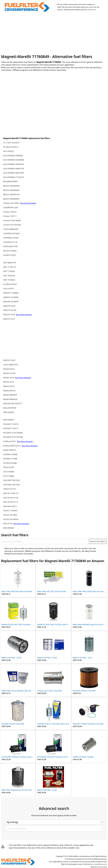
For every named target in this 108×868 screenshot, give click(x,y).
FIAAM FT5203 (9, 255)
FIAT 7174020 (9, 271)
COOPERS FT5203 (11, 238)
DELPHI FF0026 (10, 251)
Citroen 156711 (10, 216)
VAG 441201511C (11, 502)
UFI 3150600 (9, 472)
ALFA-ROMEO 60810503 (14, 173)
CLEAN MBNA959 (11, 229)
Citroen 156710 (10, 212)
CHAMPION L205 (11, 207)
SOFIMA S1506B (10, 454)
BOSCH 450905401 (11, 199)
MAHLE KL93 (9, 386)
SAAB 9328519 (10, 450)
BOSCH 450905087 (11, 190)
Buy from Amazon (28, 203)
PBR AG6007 (9, 420)
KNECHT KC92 (9, 306)
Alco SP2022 (9, 151)
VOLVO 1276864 (10, 511)
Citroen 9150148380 (12, 220)
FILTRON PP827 (10, 284)
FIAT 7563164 (9, 276)
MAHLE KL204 (9, 373)
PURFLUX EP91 (10, 441)
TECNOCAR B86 (10, 463)
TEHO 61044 (9, 467)
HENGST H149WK (11, 297)
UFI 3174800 (9, 476)
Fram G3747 (9, 288)
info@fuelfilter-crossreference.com (95, 864)
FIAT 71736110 (10, 267)
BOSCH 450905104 (11, 194)
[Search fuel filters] (45, 541)
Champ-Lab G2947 (12, 203)
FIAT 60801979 (10, 263)
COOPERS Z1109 (10, 242)
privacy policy (102, 867)
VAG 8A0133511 (10, 506)
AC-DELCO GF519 (11, 147)
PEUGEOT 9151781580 (13, 437)
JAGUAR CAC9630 (11, 301)
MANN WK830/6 (10, 399)
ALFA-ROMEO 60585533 (14, 164)
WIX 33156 (8, 524)
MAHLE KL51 (9, 382)
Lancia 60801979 (11, 365)
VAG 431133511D (11, 493)
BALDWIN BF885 (10, 181)
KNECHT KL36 (9, 315)
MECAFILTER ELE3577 (13, 403)
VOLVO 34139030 (11, 519)
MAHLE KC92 (9, 369)
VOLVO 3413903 (10, 515)
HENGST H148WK (11, 293)
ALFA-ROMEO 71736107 (14, 177)
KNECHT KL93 (9, 360)
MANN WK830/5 (10, 395)
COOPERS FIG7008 (11, 233)
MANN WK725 (9, 391)
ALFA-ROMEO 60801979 (14, 169)
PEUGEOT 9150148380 (13, 433)
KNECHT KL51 (9, 319)
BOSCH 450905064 (11, 186)
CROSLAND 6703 (11, 246)
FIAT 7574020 (9, 280)
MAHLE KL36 (9, 378)
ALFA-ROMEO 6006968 (13, 156)
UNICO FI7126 (9, 489)
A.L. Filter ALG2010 (11, 143)
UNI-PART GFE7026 (12, 480)
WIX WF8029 (9, 528)
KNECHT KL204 (10, 310)
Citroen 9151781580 (12, 225)
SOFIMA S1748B (10, 459)
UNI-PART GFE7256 (12, 485)
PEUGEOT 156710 (11, 424)
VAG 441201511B (11, 498)
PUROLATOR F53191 (12, 446)
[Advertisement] (54, 34)
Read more (92, 10)
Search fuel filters (98, 541)
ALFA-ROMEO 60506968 (14, 160)
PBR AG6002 (9, 412)
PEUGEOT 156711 (11, 428)
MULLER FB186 (10, 408)
